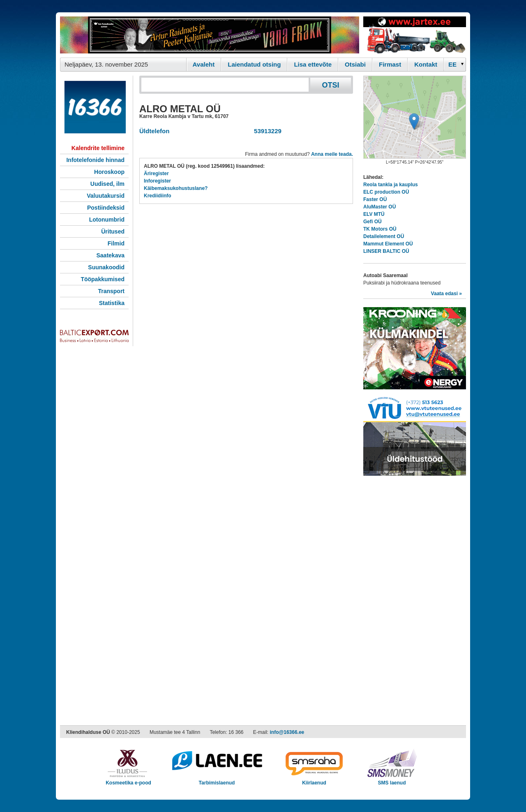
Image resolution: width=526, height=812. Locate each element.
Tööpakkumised (103, 279)
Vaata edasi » (446, 294)
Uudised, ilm (107, 184)
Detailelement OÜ (384, 236)
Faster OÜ (375, 199)
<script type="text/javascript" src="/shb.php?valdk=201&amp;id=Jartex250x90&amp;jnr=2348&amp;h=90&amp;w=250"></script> (415, 35)
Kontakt (426, 64)
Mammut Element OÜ (388, 244)
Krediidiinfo (158, 196)
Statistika (112, 303)
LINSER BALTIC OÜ (386, 251)
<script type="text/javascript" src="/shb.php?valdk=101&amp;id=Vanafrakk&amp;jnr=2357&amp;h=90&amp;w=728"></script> (210, 35)
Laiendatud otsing (254, 64)
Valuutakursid (106, 196)
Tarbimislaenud (217, 780)
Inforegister (157, 181)
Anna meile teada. (332, 154)
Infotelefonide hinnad (95, 160)
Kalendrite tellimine (98, 148)
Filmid (116, 243)
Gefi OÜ (373, 222)
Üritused (113, 231)
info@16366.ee (287, 732)
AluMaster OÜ (380, 207)
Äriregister (156, 174)
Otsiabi (355, 64)
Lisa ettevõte (313, 64)
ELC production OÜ (386, 192)
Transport (111, 291)
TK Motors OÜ (380, 229)
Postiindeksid (106, 208)
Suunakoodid (106, 267)
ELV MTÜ (374, 214)
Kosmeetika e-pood (128, 780)
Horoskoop (109, 172)
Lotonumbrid (107, 220)
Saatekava (110, 255)
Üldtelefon (154, 131)
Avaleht (204, 64)
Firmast (390, 64)
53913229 (266, 131)
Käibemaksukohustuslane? (176, 188)
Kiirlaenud (314, 780)
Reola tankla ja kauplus (391, 185)
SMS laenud (392, 780)
